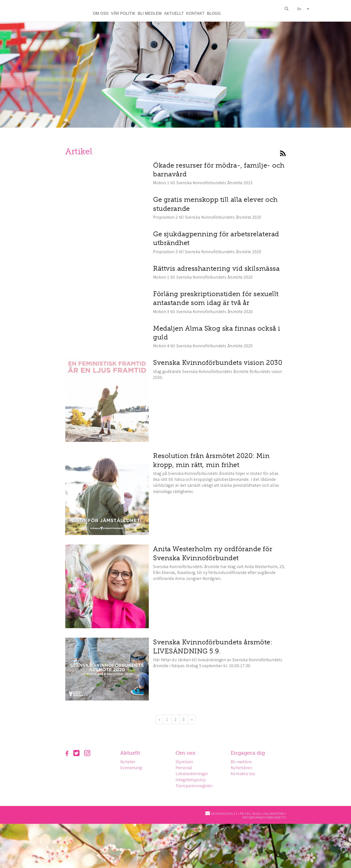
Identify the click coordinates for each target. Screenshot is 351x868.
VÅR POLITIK (123, 13)
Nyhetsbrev (243, 768)
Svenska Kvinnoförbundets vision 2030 (218, 363)
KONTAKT (195, 13)
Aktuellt (131, 753)
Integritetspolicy (192, 780)
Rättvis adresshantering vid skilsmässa (216, 268)
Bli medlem (243, 762)
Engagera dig (250, 753)
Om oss (187, 753)
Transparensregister (196, 786)
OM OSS (101, 13)
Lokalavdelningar (193, 774)
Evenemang (132, 768)
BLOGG (214, 13)
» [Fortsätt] (192, 719)
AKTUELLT (174, 13)
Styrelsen (186, 762)
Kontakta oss (245, 774)
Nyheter (129, 762)
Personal (185, 768)
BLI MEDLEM (150, 13)
